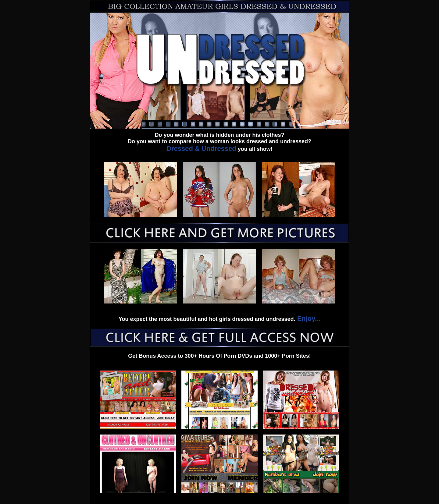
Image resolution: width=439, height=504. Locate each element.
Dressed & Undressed (201, 149)
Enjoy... (308, 319)
